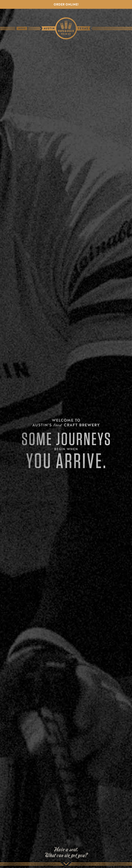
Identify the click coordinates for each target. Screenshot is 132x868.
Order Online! (66, 4)
